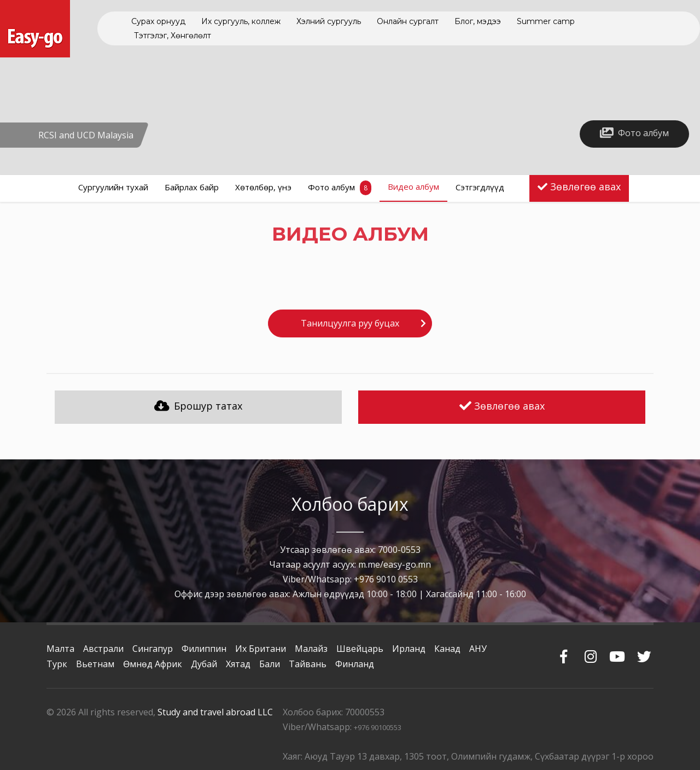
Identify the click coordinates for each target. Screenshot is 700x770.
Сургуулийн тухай (113, 187)
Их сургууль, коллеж (241, 21)
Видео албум (413, 186)
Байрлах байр (192, 187)
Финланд (355, 664)
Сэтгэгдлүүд (480, 187)
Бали (270, 664)
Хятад (238, 664)
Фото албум (340, 188)
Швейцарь (360, 649)
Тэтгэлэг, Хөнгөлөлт (173, 36)
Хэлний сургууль (329, 21)
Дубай (204, 664)
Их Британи (261, 649)
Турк (57, 664)
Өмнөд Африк (153, 664)
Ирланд (409, 649)
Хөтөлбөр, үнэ (263, 187)
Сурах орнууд (158, 21)
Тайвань (308, 664)
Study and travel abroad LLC (215, 712)
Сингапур (153, 649)
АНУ (478, 649)
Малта (60, 649)
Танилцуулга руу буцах (350, 323)
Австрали (103, 649)
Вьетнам (95, 664)
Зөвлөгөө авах (585, 186)
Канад (447, 649)
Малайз (311, 649)
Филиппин (204, 649)
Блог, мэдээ (478, 21)
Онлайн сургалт (408, 21)
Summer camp (546, 21)
